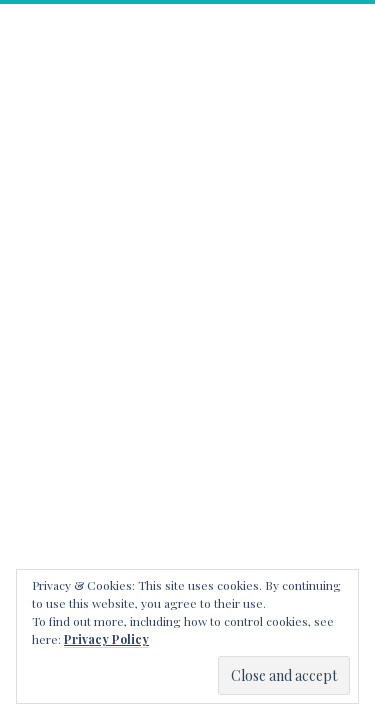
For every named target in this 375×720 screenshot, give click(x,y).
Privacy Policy (106, 639)
